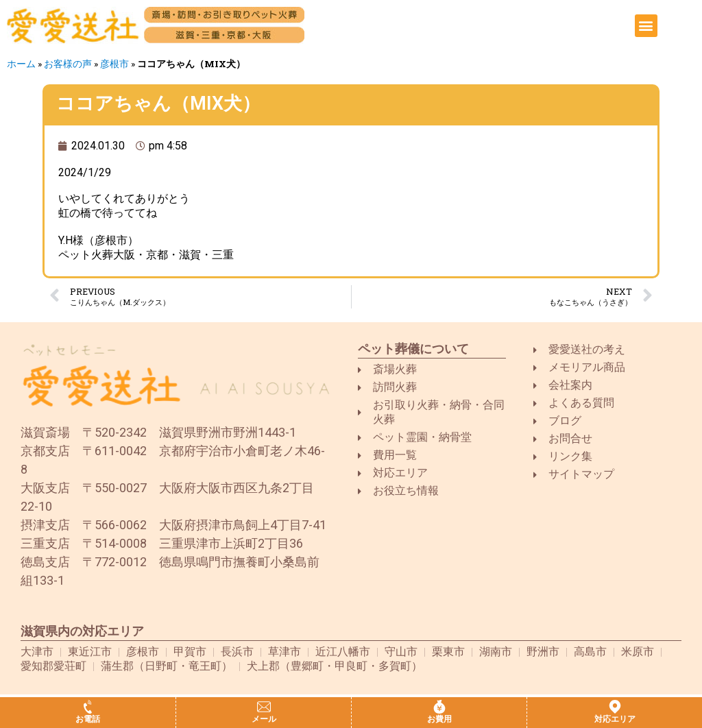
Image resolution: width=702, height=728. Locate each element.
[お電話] (88, 707)
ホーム (21, 64)
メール (264, 719)
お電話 (88, 719)
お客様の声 (68, 64)
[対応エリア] (615, 707)
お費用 (439, 719)
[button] (646, 26)
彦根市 (114, 64)
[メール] (264, 707)
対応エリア (615, 719)
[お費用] (439, 707)
